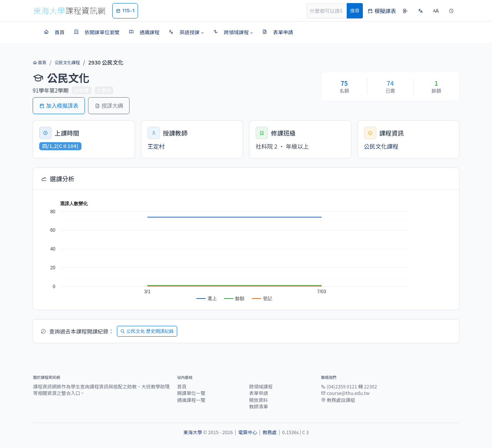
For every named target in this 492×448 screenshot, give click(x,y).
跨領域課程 (261, 387)
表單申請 (258, 393)
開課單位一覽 (191, 393)
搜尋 (355, 11)
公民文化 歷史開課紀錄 (147, 331)
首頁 (39, 62)
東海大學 (193, 432)
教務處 (270, 432)
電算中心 (248, 432)
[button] (186, 32)
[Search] (331, 11)
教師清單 (258, 407)
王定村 (156, 146)
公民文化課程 (67, 62)
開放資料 (258, 400)
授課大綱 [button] (109, 105)
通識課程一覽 (191, 400)
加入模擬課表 (59, 105)
